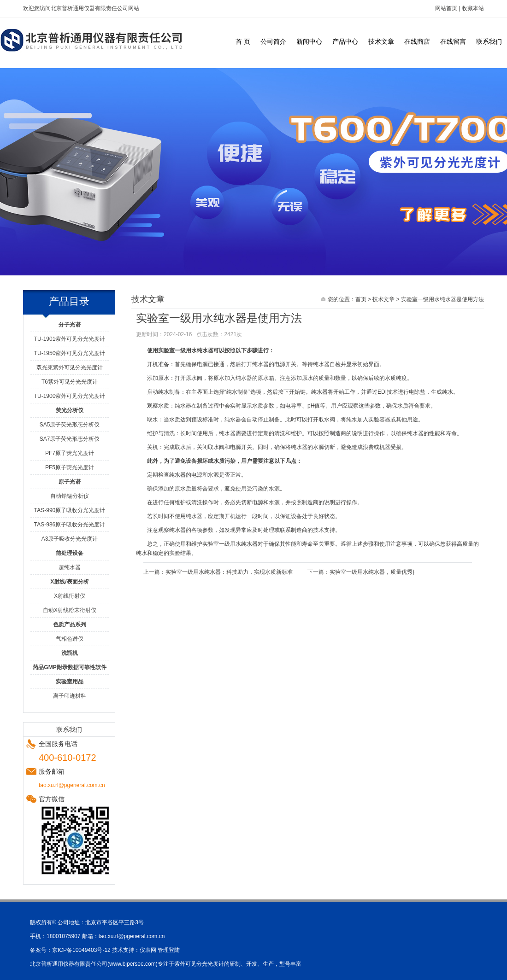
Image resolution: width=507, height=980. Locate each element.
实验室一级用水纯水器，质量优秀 (371, 572)
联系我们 (489, 41)
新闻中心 (309, 41)
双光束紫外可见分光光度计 (70, 367)
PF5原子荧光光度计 (70, 467)
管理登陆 (169, 950)
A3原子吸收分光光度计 (70, 539)
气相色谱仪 (70, 639)
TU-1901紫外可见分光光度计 (70, 339)
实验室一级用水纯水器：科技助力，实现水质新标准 (229, 572)
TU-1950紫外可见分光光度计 (70, 353)
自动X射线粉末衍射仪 (70, 610)
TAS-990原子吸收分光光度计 (70, 510)
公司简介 (273, 41)
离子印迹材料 (70, 696)
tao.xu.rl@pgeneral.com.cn (132, 936)
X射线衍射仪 (70, 596)
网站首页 (446, 8)
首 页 (243, 41)
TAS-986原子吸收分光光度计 (70, 525)
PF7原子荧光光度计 (70, 453)
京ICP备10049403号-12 (81, 950)
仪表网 (148, 950)
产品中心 (345, 41)
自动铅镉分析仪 (70, 496)
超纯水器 (70, 567)
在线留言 (453, 41)
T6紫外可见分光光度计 (70, 382)
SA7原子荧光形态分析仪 (70, 439)
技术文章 (381, 41)
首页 (361, 299)
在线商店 (417, 41)
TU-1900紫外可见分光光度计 (70, 396)
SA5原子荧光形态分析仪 (70, 425)
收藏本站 (473, 8)
